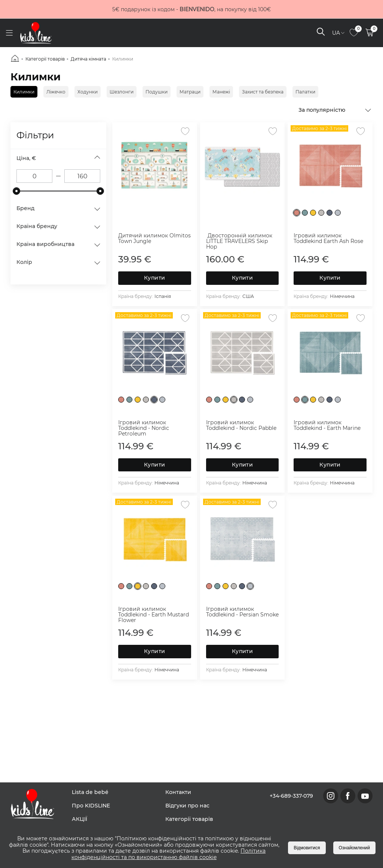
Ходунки (88, 92)
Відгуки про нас (187, 806)
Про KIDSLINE (91, 806)
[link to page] (354, 33)
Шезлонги (122, 92)
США (248, 296)
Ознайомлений (354, 848)
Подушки (157, 92)
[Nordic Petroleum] (330, 213)
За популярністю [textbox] (322, 110)
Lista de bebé (90, 792)
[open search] (321, 33)
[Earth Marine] (305, 213)
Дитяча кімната (88, 59)
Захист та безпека (263, 92)
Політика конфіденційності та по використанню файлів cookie (168, 854)
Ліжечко (56, 92)
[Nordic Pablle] (321, 213)
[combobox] (335, 110)
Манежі (221, 92)
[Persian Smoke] (338, 213)
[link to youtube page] (365, 796)
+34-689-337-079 (291, 796)
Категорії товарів (45, 59)
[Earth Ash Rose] (297, 213)
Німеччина (342, 296)
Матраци (190, 92)
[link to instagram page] (331, 796)
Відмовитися (307, 848)
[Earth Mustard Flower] (313, 213)
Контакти (178, 792)
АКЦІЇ (79, 819)
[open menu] (9, 33)
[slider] (16, 191)
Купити (155, 278)
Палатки (305, 92)
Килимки (123, 59)
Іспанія (163, 296)
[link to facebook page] (348, 796)
